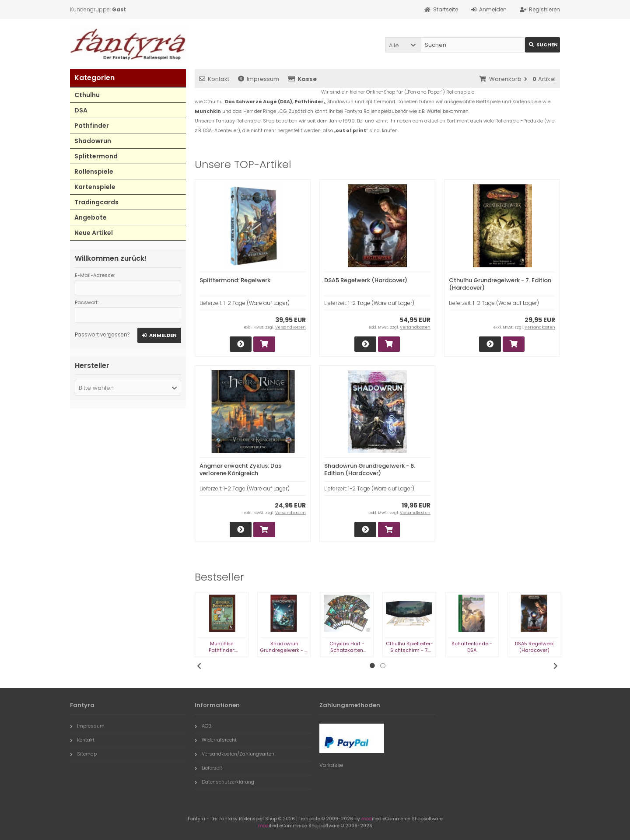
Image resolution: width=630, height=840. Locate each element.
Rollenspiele (94, 171)
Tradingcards (96, 202)
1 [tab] (372, 666)
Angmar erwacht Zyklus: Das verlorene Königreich (240, 469)
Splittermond (96, 156)
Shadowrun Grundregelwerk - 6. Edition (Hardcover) (370, 469)
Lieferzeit (208, 768)
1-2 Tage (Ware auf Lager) (257, 303)
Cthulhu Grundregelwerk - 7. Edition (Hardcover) (500, 284)
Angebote (91, 217)
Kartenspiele (95, 187)
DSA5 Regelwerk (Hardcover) (366, 280)
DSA (81, 110)
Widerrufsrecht (216, 740)
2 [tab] (383, 666)
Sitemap (83, 754)
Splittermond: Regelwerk (235, 280)
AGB (203, 726)
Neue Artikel (94, 233)
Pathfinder (92, 126)
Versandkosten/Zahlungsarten (234, 754)
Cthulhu (87, 95)
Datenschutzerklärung (224, 782)
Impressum (259, 79)
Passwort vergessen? (102, 334)
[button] (402, 45)
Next (556, 666)
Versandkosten (290, 327)
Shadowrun (93, 141)
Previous (199, 666)
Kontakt (214, 79)
